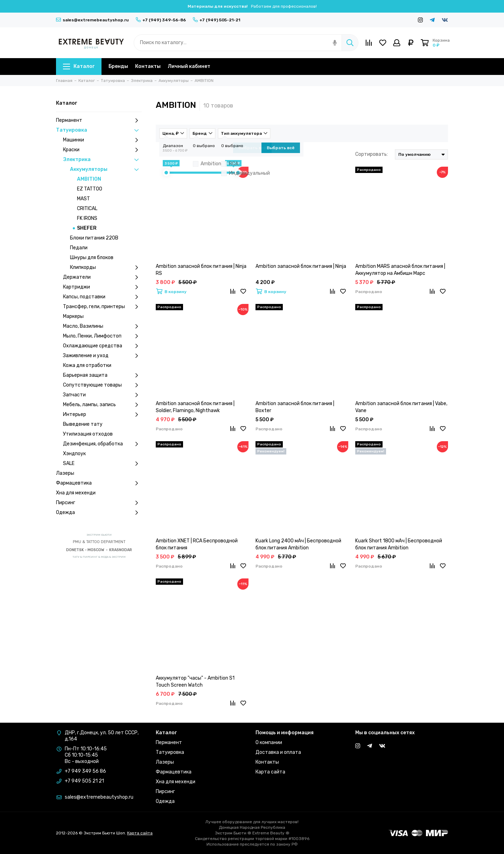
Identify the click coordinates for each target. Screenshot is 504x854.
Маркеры (73, 316)
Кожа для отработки (87, 365)
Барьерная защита (102, 375)
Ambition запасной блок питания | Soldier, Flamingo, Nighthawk (195, 407)
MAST (83, 199)
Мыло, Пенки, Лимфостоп (102, 336)
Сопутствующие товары (102, 385)
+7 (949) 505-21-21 (216, 20)
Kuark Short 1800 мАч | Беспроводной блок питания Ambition (399, 544)
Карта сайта (270, 772)
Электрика (102, 160)
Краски (102, 150)
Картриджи (102, 287)
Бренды (118, 66)
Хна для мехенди (76, 493)
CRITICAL (87, 209)
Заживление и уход (102, 356)
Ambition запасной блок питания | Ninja (301, 266)
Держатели (102, 277)
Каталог (79, 66)
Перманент (99, 120)
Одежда (99, 513)
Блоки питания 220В (94, 238)
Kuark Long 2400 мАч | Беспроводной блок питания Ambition (298, 544)
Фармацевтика (99, 483)
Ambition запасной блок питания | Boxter (295, 407)
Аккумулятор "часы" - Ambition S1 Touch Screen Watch (195, 682)
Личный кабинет (189, 66)
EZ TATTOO (90, 189)
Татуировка (99, 130)
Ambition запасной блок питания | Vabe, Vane (401, 407)
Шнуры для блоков (92, 258)
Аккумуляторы (106, 169)
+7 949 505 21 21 (84, 781)
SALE (102, 464)
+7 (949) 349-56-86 (161, 20)
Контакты (148, 66)
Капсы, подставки (102, 297)
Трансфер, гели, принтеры (102, 307)
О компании (269, 742)
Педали (79, 248)
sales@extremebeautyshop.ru (92, 20)
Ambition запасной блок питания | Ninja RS (201, 270)
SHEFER (87, 228)
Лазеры (65, 473)
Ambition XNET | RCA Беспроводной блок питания (197, 544)
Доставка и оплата (278, 752)
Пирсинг (99, 503)
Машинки (102, 140)
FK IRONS (87, 218)
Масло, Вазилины (102, 326)
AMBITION (89, 179)
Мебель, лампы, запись (102, 405)
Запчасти (102, 395)
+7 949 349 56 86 (85, 771)
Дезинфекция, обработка (102, 444)
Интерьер (102, 415)
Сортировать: (372, 154)
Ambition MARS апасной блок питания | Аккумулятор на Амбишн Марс (400, 270)
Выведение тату (83, 424)
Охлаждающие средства (102, 346)
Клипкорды (106, 268)
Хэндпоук (74, 454)
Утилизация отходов (88, 434)
